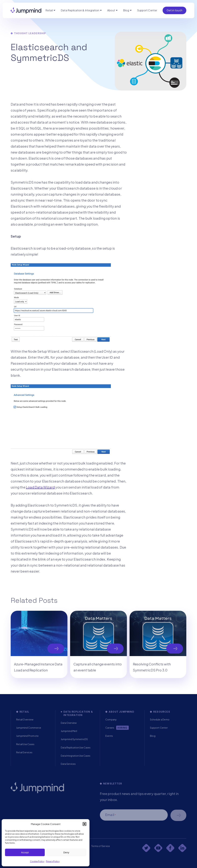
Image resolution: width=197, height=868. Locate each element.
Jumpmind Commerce (29, 728)
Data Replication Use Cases (76, 747)
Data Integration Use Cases (76, 756)
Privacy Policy (53, 861)
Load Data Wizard (40, 487)
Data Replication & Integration (80, 10)
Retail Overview (25, 719)
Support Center (147, 10)
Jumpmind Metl (69, 731)
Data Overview (69, 723)
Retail (49, 10)
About (111, 10)
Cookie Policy (37, 861)
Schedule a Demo (160, 719)
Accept (25, 852)
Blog (126, 10)
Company (111, 719)
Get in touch (174, 10)
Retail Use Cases (25, 744)
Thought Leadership (30, 33)
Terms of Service (101, 846)
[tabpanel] (39, 644)
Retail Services (24, 752)
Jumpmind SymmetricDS (74, 739)
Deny (66, 852)
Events (109, 736)
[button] (84, 824)
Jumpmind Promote (27, 736)
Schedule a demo (178, 815)
